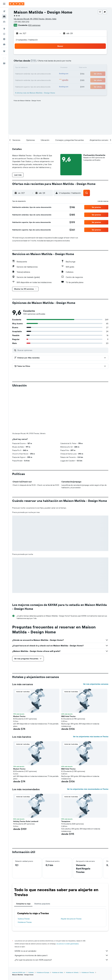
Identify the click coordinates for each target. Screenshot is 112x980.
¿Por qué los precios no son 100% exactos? (61, 919)
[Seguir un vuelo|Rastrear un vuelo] (4, 34)
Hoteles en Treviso (25, 881)
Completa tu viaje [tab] (23, 863)
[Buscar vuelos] (4, 11)
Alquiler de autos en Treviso (71, 878)
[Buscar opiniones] (62, 350)
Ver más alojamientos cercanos (96, 643)
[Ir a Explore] (4, 29)
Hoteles (31, 931)
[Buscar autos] (4, 22)
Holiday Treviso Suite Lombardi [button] (26, 780)
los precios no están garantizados (68, 903)
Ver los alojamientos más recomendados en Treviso (88, 748)
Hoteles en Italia (57, 931)
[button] (4, 4)
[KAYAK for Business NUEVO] (4, 44)
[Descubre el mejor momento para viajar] (4, 39)
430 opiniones (34, 25)
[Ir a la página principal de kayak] (17, 4)
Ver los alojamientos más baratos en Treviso (91, 696)
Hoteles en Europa (43, 931)
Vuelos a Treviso (24, 878)
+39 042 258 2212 (21, 22)
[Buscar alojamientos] (4, 17)
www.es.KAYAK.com (19, 931)
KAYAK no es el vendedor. (61, 910)
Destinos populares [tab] (42, 863)
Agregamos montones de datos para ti (61, 914)
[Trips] (4, 51)
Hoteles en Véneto (72, 931)
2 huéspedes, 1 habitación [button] (27, 40)
